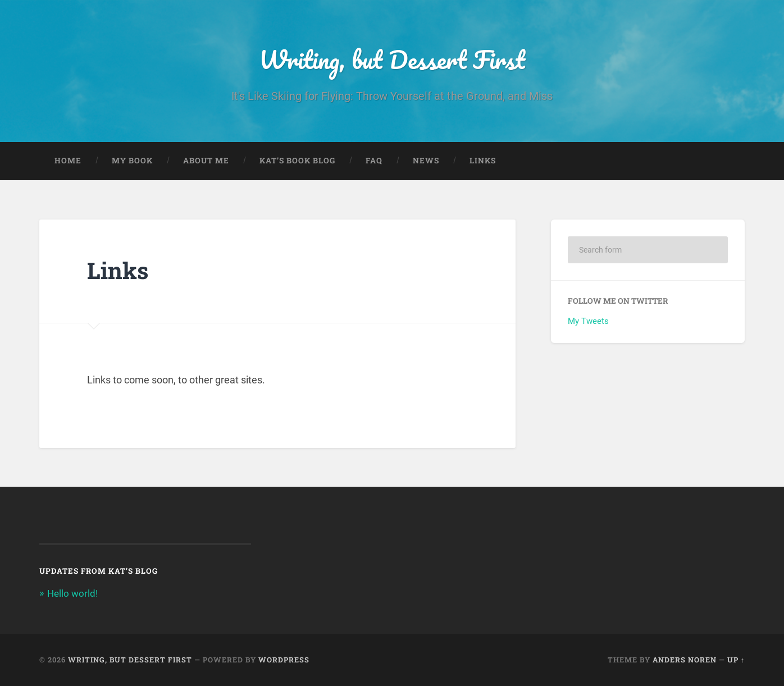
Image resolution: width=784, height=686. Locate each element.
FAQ (374, 161)
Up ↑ (736, 660)
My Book (132, 161)
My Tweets (588, 321)
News (426, 161)
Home (68, 161)
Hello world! (72, 593)
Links (483, 161)
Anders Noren (685, 660)
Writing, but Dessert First (392, 59)
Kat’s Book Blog (297, 161)
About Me (206, 161)
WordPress (284, 660)
